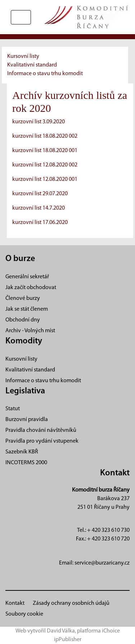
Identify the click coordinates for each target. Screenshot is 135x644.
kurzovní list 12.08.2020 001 (45, 179)
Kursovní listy (23, 56)
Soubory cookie (24, 614)
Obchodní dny (23, 320)
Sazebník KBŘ (22, 452)
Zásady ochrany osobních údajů (71, 603)
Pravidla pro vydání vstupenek (42, 441)
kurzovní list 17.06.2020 (40, 223)
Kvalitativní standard (32, 65)
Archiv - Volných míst (30, 331)
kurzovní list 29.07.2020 (40, 194)
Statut (13, 409)
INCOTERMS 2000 (26, 463)
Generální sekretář (27, 277)
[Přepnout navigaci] (21, 17)
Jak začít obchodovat (31, 288)
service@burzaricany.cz (102, 563)
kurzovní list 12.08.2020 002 (45, 165)
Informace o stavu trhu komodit (45, 74)
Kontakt (15, 603)
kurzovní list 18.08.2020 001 (45, 151)
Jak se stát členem (27, 309)
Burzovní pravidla (27, 420)
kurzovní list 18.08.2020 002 (45, 136)
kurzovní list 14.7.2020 (39, 208)
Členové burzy (23, 298)
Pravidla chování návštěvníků (41, 430)
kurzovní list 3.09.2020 (39, 122)
